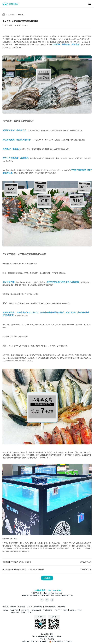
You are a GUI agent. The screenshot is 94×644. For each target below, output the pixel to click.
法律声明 (34, 641)
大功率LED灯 (14, 610)
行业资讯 (21, 15)
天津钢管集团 (48, 610)
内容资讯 (11, 15)
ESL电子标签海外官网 (35, 607)
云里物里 (66, 170)
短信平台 (57, 610)
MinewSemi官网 (50, 607)
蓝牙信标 (13, 607)
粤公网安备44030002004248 (60, 641)
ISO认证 (31, 612)
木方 (79, 610)
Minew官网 (22, 607)
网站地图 (43, 641)
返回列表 (47, 578)
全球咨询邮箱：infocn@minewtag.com (47, 593)
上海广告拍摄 (25, 610)
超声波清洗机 (36, 610)
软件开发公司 (14, 612)
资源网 (23, 612)
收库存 (65, 610)
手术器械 (73, 610)
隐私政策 (26, 641)
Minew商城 (62, 607)
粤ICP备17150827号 (47, 639)
